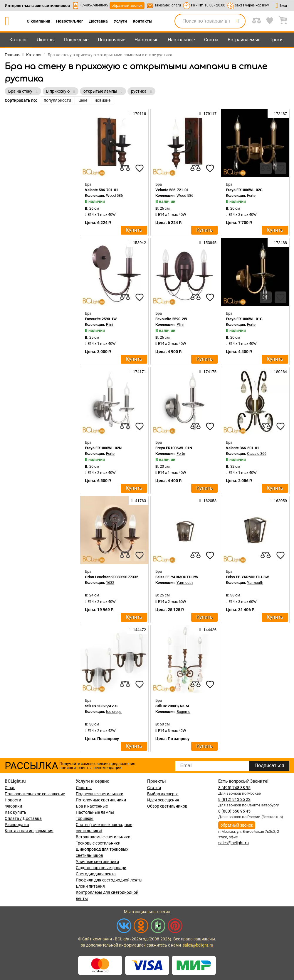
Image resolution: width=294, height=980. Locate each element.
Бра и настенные (92, 806)
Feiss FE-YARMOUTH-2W (177, 577)
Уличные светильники (97, 862)
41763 (138, 501)
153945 (208, 243)
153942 (137, 243)
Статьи (154, 788)
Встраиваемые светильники (103, 837)
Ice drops (114, 712)
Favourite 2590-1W (101, 319)
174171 (137, 372)
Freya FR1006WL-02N (103, 448)
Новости (13, 800)
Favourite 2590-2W (171, 319)
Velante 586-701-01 (101, 190)
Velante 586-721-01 (172, 190)
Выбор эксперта (163, 794)
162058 (208, 501)
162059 (278, 501)
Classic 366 (257, 453)
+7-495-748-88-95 (94, 5)
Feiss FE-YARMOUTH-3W (247, 577)
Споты (211, 40)
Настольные (181, 40)
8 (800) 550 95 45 (234, 811)
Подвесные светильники (100, 794)
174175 (208, 372)
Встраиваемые (244, 40)
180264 (278, 372)
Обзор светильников (167, 806)
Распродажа (17, 825)
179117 (208, 113)
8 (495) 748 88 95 (234, 788)
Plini (110, 324)
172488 (278, 243)
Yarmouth (185, 583)
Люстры (46, 40)
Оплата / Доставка (23, 818)
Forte (251, 195)
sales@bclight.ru (168, 5)
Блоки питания (90, 886)
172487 (278, 113)
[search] (238, 21)
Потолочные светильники (101, 800)
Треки (276, 40)
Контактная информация (29, 831)
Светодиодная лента (96, 874)
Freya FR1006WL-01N (174, 448)
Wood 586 (114, 195)
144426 (208, 630)
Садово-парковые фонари (101, 868)
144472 (137, 630)
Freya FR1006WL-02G (244, 190)
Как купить (16, 812)
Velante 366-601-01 (242, 448)
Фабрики (13, 806)
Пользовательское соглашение (35, 794)
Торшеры (85, 818)
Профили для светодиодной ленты (109, 880)
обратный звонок (127, 5)
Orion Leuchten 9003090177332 (111, 577)
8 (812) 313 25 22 (234, 799)
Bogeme (183, 712)
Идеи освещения (163, 800)
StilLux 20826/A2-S (101, 706)
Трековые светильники (98, 843)
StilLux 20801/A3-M (172, 706)
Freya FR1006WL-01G (244, 319)
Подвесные (76, 40)
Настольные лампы (95, 812)
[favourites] (140, 168)
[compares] (125, 168)
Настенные (146, 40)
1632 (110, 583)
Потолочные (111, 40)
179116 (137, 113)
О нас (10, 788)
